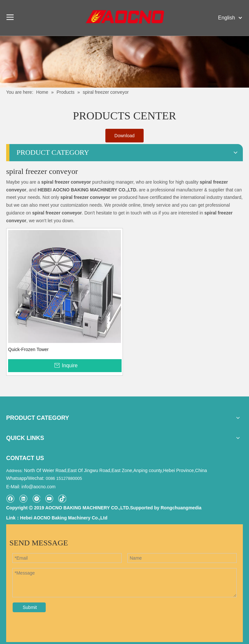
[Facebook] (10, 498)
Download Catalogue (124, 138)
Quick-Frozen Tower (28, 349)
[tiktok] (62, 498)
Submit (30, 607)
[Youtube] (49, 498)
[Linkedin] (23, 498)
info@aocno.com (38, 487)
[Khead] (124, 62)
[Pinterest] (36, 498)
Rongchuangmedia (181, 508)
